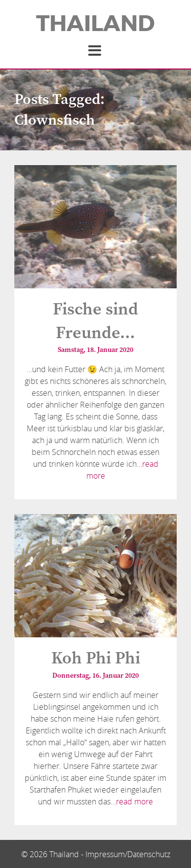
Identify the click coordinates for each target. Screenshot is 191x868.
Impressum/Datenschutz (128, 854)
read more (134, 801)
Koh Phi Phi (96, 659)
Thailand (95, 24)
